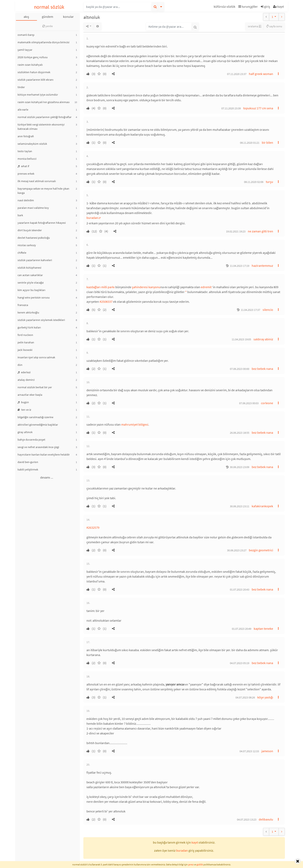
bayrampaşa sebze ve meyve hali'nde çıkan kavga (43, 191)
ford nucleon (25, 335)
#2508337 (106, 302)
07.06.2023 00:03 (249, 403)
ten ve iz (24, 410)
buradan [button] (182, 850)
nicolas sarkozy (27, 245)
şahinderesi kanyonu (146, 287)
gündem (47, 17)
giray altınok (25, 432)
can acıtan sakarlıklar (30, 275)
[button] (225, 7)
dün (20, 365)
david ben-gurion (28, 462)
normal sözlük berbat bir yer (35, 387)
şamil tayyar (25, 50)
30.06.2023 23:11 (240, 506)
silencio (268, 310)
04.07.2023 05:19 (240, 663)
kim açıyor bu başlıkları (31, 290)
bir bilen (267, 142)
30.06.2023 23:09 (240, 467)
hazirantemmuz (262, 266)
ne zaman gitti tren (260, 231)
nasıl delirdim (26, 200)
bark (20, 215)
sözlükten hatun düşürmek (34, 72)
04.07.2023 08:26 (245, 697)
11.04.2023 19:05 (241, 339)
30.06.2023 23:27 (237, 550)
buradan (92, 218)
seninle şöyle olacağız (31, 283)
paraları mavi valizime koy (33, 208)
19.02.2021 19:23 (236, 231)
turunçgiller (248, 6)
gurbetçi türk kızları (29, 327)
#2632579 (93, 527)
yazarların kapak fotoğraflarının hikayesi (42, 223)
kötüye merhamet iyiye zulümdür (38, 95)
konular (68, 17)
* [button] (186, 292)
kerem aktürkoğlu (28, 312)
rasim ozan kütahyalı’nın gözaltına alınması (44, 102)
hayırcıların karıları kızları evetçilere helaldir (44, 455)
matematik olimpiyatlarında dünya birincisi (43, 42)
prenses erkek (26, 174)
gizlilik (200, 864)
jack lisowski (25, 350)
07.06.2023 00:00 (240, 369)
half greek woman (261, 74)
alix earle (23, 110)
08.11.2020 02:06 (254, 182)
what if (23, 166)
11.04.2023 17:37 (250, 310)
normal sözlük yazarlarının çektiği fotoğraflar (45, 117)
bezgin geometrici (261, 550)
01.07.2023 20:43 (240, 590)
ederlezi (24, 372)
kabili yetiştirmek (28, 469)
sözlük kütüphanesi (29, 268)
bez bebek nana (262, 369)
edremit (206, 287)
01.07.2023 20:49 (242, 629)
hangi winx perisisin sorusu (34, 297)
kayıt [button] (195, 842)
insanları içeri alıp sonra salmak (36, 357)
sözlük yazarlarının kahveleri (35, 260)
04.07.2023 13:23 (247, 819)
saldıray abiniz (263, 339)
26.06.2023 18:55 (240, 433)
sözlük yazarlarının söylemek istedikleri (41, 320)
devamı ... (47, 477)
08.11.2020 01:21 (250, 143)
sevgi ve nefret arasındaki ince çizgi (38, 447)
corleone (267, 403)
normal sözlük (49, 7)
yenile (48, 26)
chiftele (22, 253)
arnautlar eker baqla (30, 395)
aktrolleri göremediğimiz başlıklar (38, 425)
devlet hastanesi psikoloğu (34, 238)
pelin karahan (26, 342)
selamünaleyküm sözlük (32, 144)
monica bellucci (27, 159)
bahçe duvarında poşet (31, 440)
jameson (267, 751)
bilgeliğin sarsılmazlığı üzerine (35, 417)
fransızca (23, 305)
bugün (23, 402)
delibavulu (266, 819)
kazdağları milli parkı (101, 287)
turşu (269, 182)
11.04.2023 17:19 (240, 266)
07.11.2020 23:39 (231, 108)
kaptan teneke (263, 629)
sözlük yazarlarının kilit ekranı (35, 80)
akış (26, 17)
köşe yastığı (265, 697)
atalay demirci (26, 380)
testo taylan (25, 151)
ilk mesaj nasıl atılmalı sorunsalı (37, 181)
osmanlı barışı (26, 35)
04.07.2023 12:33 (249, 751)
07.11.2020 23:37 (237, 74)
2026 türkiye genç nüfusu (33, 57)
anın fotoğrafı (26, 136)
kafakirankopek (262, 506)
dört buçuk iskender (30, 230)
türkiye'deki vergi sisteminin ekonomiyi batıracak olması (41, 127)
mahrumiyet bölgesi (135, 424)
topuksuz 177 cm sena (258, 108)
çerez (191, 864)
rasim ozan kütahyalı (30, 65)
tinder (21, 87)
